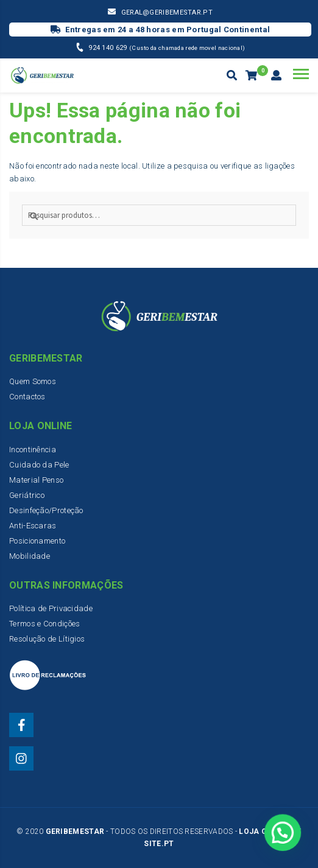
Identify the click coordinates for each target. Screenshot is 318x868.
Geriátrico (27, 495)
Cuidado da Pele (39, 465)
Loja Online (264, 831)
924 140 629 (109, 48)
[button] (283, 835)
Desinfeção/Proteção (46, 510)
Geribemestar (75, 831)
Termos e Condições (44, 624)
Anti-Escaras (33, 526)
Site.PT (159, 844)
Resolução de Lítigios (47, 639)
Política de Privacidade (51, 608)
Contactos (27, 397)
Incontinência (33, 450)
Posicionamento (37, 541)
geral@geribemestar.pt (167, 12)
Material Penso (36, 480)
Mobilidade (30, 556)
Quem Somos (33, 381)
